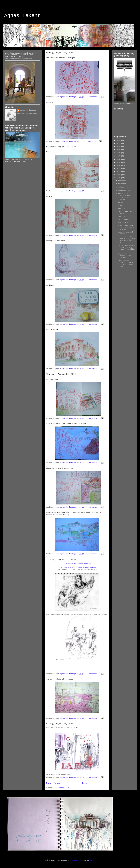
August (122, 193)
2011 (119, 175)
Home (84, 783)
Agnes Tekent (22, 16)
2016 (119, 159)
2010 (119, 178)
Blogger (93, 860)
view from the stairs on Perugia (61, 58)
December (122, 181)
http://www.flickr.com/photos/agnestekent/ (77, 568)
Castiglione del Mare (55, 241)
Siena (49, 152)
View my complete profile (28, 114)
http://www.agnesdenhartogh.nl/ (77, 563)
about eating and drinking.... (60, 468)
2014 (119, 165)
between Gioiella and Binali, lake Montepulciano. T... (126, 240)
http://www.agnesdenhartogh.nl (18, 58)
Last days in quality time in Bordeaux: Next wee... (126, 264)
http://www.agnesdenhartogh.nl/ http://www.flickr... (126, 248)
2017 (119, 156)
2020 (119, 147)
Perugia (49, 102)
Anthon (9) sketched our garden (60, 679)
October (122, 187)
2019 (119, 150)
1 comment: (92, 141)
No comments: (93, 97)
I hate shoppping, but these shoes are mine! (66, 424)
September (123, 190)
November (122, 184)
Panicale (50, 196)
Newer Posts (53, 783)
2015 (119, 162)
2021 (119, 143)
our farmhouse (52, 330)
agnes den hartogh (28, 110)
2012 (119, 172)
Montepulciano (52, 379)
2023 (119, 140)
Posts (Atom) (65, 788)
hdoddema (74, 860)
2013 (119, 169)
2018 (119, 153)
